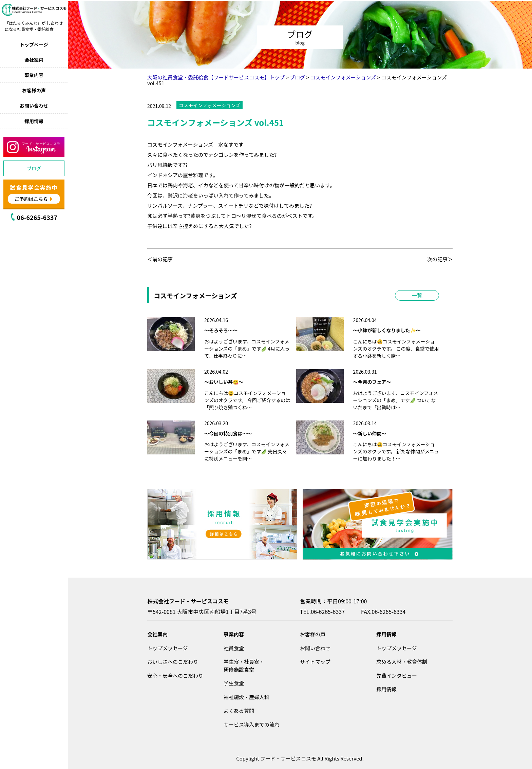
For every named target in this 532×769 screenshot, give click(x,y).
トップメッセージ (168, 648)
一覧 (417, 295)
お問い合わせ (34, 106)
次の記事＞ (440, 259)
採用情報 (34, 121)
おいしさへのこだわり (173, 662)
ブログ (34, 168)
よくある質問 (239, 710)
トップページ (34, 44)
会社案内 (34, 60)
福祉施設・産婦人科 (246, 697)
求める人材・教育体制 (402, 662)
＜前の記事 (160, 259)
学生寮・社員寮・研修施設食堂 (244, 665)
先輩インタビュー (397, 676)
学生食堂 (234, 683)
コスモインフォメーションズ (210, 105)
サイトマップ (315, 662)
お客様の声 (34, 90)
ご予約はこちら (31, 199)
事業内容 (34, 75)
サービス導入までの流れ (252, 724)
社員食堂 (234, 648)
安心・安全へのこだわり (175, 676)
